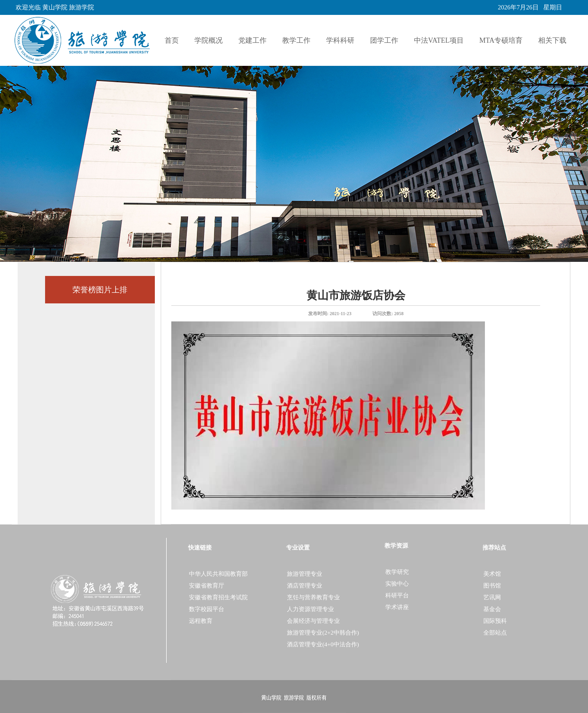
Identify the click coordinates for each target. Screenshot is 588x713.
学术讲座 (397, 607)
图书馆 (492, 586)
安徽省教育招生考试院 (218, 597)
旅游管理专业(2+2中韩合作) (323, 633)
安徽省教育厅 (207, 586)
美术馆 (492, 574)
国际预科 (495, 621)
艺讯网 (492, 597)
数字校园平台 (207, 609)
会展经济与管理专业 (313, 621)
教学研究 (397, 572)
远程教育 (201, 621)
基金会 (492, 609)
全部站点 (495, 633)
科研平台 (397, 595)
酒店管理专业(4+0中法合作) (323, 644)
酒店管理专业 (305, 586)
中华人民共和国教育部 (218, 574)
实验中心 (397, 584)
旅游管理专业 (305, 574)
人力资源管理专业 (310, 609)
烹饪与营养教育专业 (313, 597)
